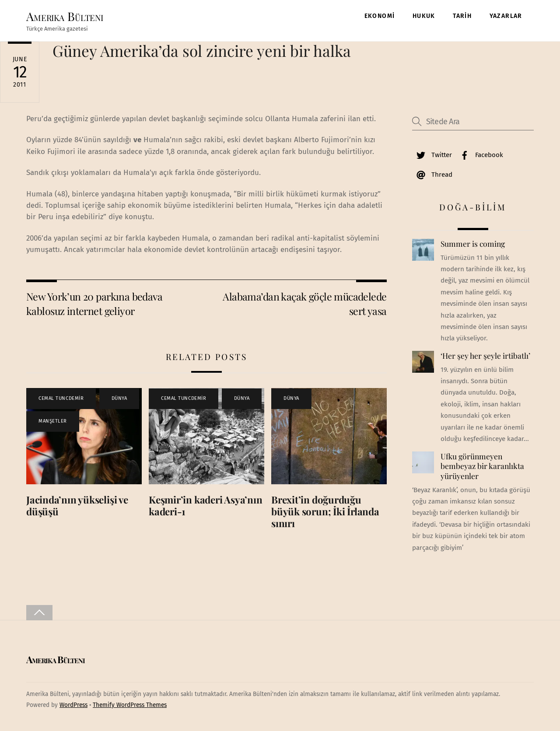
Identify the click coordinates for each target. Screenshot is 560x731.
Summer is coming (473, 244)
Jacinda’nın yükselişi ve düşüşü (77, 505)
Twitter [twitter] (432, 155)
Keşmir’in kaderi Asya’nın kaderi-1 (205, 505)
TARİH (462, 16)
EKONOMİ (380, 16)
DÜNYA (119, 398)
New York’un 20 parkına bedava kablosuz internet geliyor (94, 303)
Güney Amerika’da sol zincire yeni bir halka (202, 51)
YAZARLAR (506, 16)
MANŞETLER (53, 421)
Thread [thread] (432, 175)
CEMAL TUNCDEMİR (61, 398)
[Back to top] (39, 613)
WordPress (73, 705)
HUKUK (424, 16)
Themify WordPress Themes (130, 705)
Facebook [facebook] (479, 155)
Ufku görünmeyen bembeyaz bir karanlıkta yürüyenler (482, 466)
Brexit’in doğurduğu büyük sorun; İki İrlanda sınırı (325, 511)
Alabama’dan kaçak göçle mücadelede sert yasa (304, 303)
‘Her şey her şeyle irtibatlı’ (485, 356)
